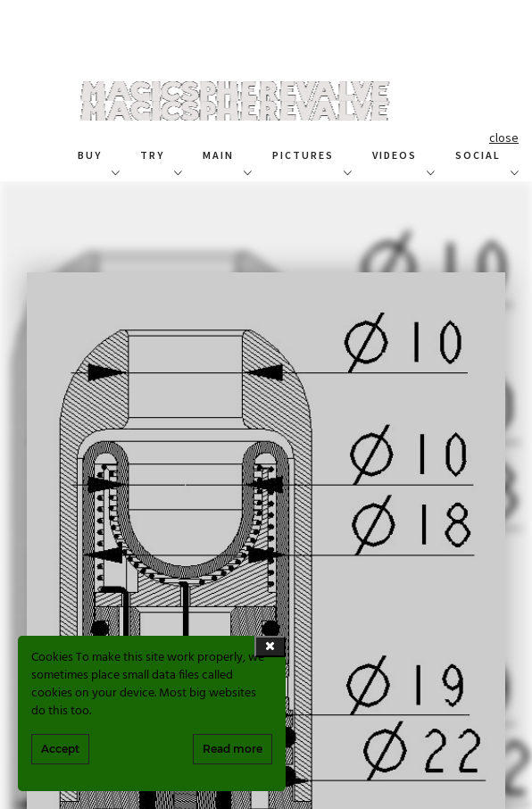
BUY (90, 155)
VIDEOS (395, 155)
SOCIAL (478, 155)
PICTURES (303, 155)
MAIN (218, 155)
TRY (152, 155)
